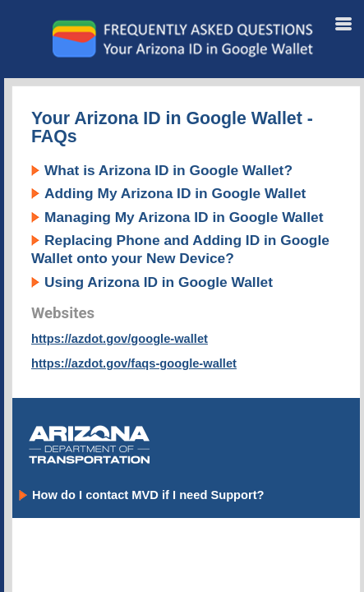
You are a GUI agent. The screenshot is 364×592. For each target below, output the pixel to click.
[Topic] (186, 339)
